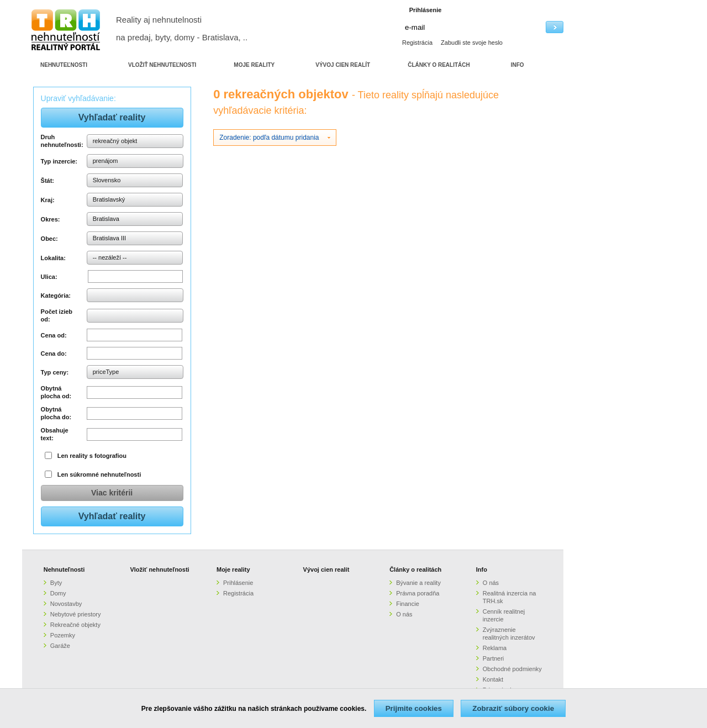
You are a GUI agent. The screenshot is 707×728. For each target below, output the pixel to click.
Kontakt (493, 679)
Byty (56, 583)
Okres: (51, 219)
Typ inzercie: (59, 161)
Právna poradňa (418, 593)
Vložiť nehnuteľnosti (159, 569)
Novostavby (66, 604)
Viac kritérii (112, 493)
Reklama (495, 648)
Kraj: (48, 200)
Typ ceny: (55, 372)
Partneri (494, 658)
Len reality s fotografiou (92, 456)
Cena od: (54, 335)
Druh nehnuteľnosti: (62, 141)
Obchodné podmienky (512, 669)
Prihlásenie (238, 583)
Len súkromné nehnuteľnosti (99, 474)
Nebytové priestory (76, 614)
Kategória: (56, 296)
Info (482, 569)
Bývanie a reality (418, 583)
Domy (58, 593)
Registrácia (417, 43)
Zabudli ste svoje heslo (472, 43)
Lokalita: (53, 258)
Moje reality (233, 569)
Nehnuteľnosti (64, 569)
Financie (408, 604)
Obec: (49, 239)
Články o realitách (415, 569)
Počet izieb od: (57, 315)
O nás (404, 614)
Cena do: (54, 354)
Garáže (60, 646)
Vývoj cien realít (326, 569)
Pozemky (63, 635)
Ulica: (49, 277)
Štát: (48, 181)
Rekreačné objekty (75, 625)
